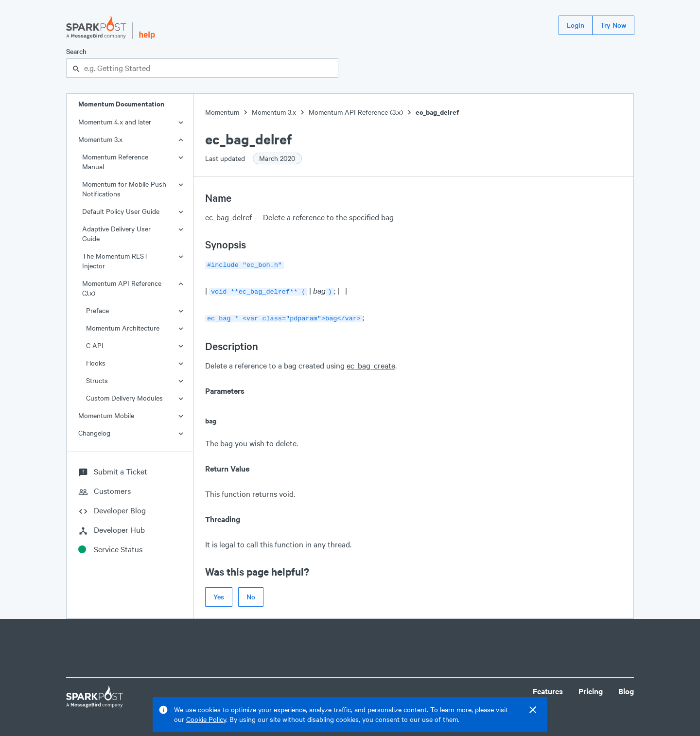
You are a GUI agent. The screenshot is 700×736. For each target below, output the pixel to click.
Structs (97, 380)
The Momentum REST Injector (115, 261)
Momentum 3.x (100, 139)
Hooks (96, 363)
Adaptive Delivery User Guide (116, 234)
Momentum (222, 112)
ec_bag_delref (437, 112)
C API (95, 345)
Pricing (591, 688)
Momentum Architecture (123, 328)
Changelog (94, 433)
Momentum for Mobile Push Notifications (124, 189)
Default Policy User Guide (121, 211)
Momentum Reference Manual (115, 162)
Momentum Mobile (106, 415)
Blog (626, 688)
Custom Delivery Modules (124, 398)
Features (548, 688)
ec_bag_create (371, 362)
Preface (97, 310)
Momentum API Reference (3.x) (122, 288)
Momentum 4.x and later (115, 122)
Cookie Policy (206, 719)
